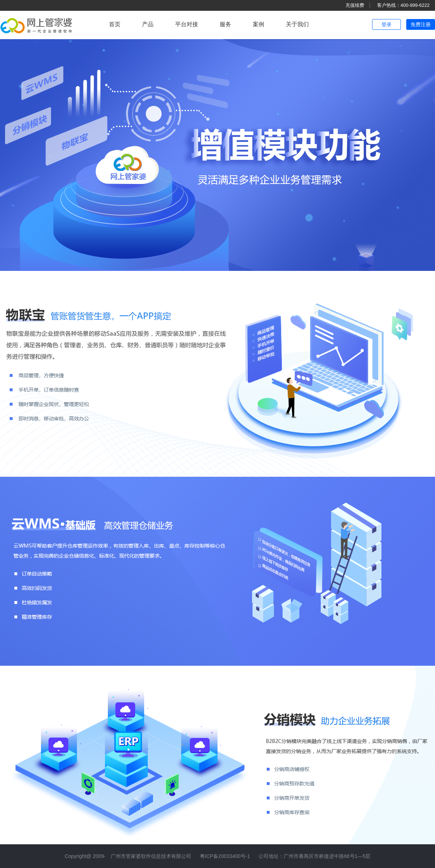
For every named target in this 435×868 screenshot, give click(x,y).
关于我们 (297, 24)
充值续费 (355, 5)
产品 (148, 24)
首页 (115, 24)
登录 (386, 24)
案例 (258, 24)
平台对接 (187, 24)
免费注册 (421, 24)
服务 (225, 24)
